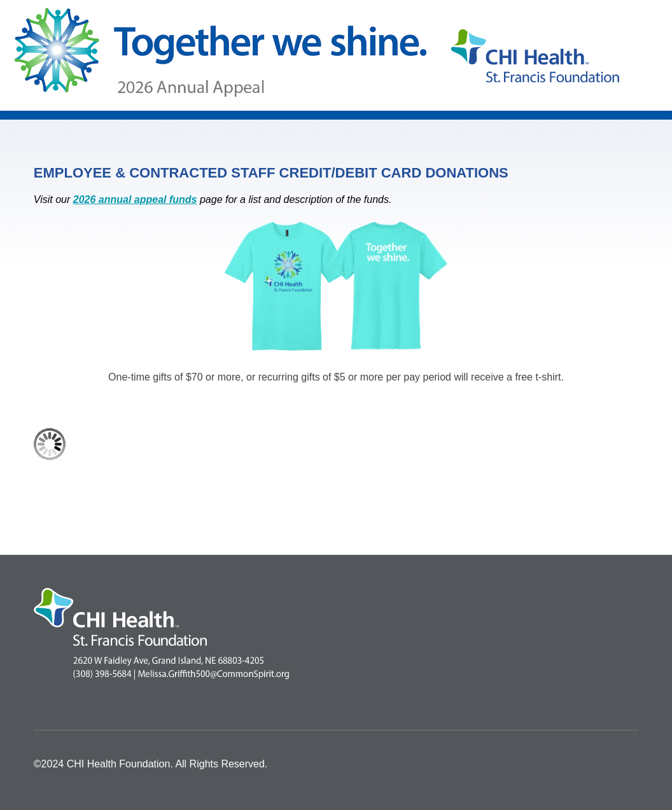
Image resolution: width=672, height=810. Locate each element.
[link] (182, 507)
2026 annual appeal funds (135, 199)
